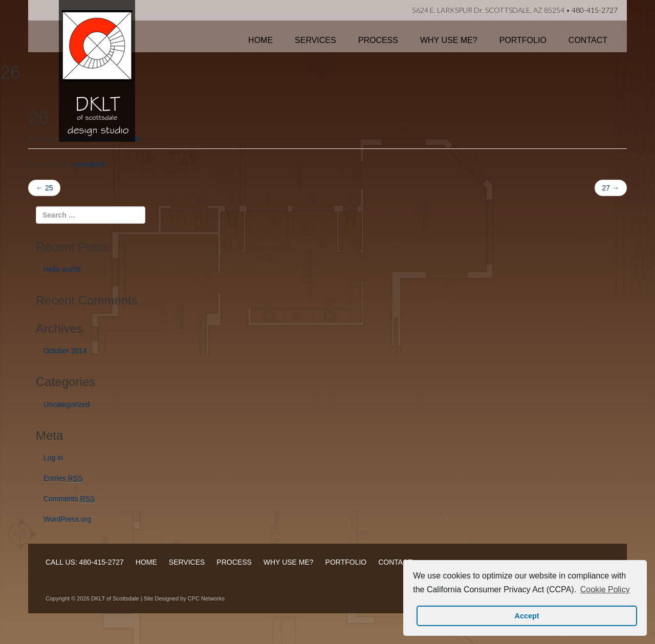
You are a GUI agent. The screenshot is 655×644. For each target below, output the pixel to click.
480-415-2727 (595, 10)
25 (44, 188)
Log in (53, 458)
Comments (69, 499)
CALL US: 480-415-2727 (85, 562)
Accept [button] (527, 616)
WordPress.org (67, 519)
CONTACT (395, 562)
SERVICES (187, 562)
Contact (588, 40)
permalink (90, 164)
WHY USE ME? (289, 562)
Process (378, 40)
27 (611, 188)
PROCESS (234, 562)
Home (260, 40)
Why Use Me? (449, 40)
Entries (63, 478)
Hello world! (62, 269)
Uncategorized (67, 404)
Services (315, 40)
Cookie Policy (605, 589)
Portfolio (523, 40)
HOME (146, 562)
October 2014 (65, 351)
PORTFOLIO (346, 562)
